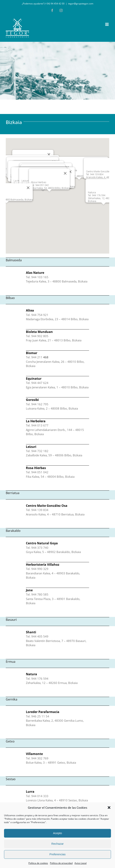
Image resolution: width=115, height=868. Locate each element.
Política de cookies (38, 863)
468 (46, 357)
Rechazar (57, 844)
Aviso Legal (81, 863)
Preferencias (57, 854)
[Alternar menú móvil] (107, 24)
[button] (109, 808)
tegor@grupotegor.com (81, 4)
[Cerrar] (28, 188)
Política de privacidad (61, 863)
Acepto (57, 833)
